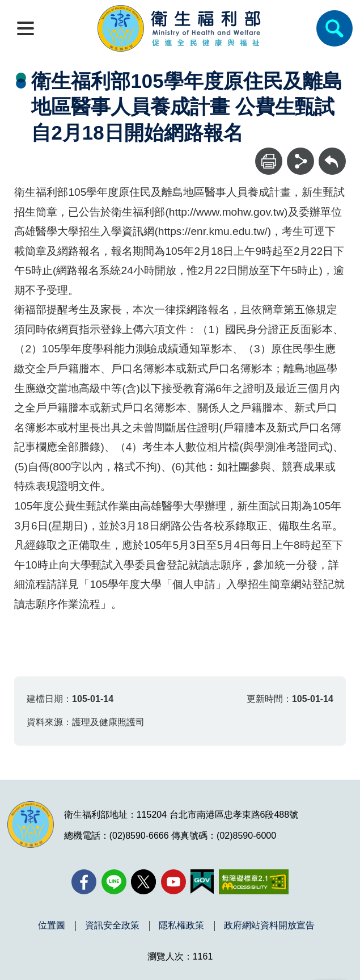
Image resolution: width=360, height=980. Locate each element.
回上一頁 (332, 153)
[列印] (269, 161)
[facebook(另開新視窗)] (84, 882)
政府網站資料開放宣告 (269, 926)
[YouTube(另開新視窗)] (173, 882)
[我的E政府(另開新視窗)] (202, 882)
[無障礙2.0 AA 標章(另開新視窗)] (254, 882)
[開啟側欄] (26, 28)
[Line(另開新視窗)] (114, 882)
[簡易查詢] (334, 28)
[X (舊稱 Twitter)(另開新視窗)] (143, 882)
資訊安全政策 (112, 926)
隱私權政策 (181, 926)
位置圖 (52, 926)
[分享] (300, 161)
